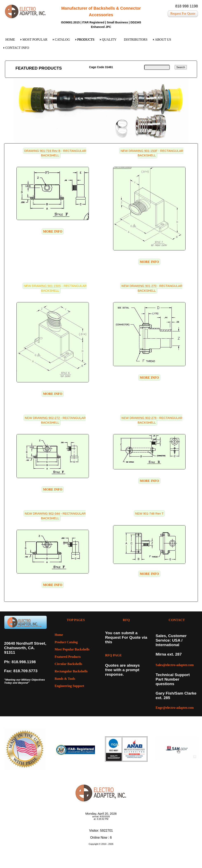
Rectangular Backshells (71, 671)
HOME (10, 40)
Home (59, 635)
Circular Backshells (68, 664)
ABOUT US (163, 40)
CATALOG (62, 40)
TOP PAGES (76, 620)
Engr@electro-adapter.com (175, 708)
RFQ (126, 620)
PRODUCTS (86, 40)
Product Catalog (66, 642)
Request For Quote (183, 13)
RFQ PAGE (113, 655)
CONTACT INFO (17, 48)
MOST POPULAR (35, 40)
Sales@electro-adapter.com (175, 665)
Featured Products (68, 657)
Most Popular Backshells (72, 649)
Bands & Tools (65, 679)
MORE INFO (53, 231)
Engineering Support (70, 686)
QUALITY (109, 40)
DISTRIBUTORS (136, 40)
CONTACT (177, 620)
